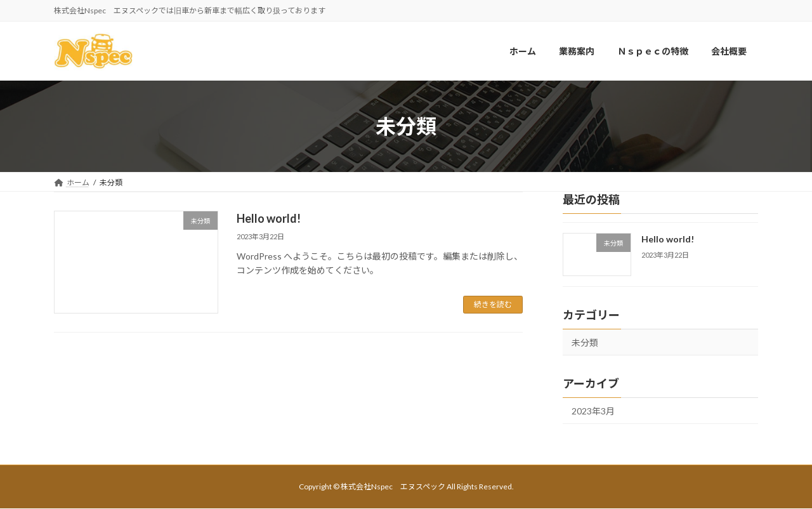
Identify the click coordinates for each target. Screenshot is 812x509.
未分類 (585, 343)
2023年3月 (593, 411)
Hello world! (269, 218)
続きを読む (493, 304)
